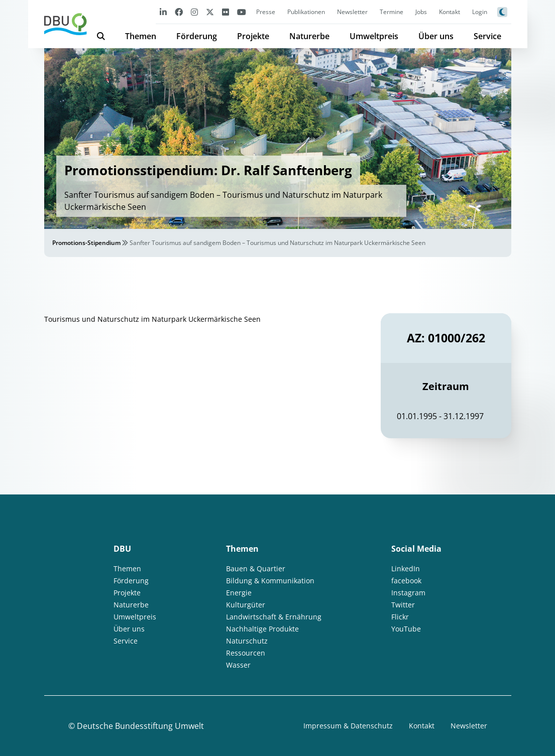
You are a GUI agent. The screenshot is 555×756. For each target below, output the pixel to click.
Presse (266, 12)
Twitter (403, 605)
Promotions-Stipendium (86, 243)
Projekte (253, 36)
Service (487, 36)
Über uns (436, 36)
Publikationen (306, 12)
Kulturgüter (246, 605)
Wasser (238, 665)
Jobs (421, 12)
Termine (392, 12)
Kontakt (450, 12)
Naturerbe (309, 36)
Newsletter (352, 12)
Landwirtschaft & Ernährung (274, 617)
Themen (141, 36)
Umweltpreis (374, 36)
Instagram (408, 593)
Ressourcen (246, 653)
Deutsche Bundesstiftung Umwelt (140, 726)
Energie (239, 593)
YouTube (406, 629)
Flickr (400, 617)
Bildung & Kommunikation (270, 581)
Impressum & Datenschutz (348, 726)
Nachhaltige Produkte (262, 629)
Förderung (197, 36)
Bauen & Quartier (256, 569)
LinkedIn (406, 569)
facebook (406, 581)
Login (480, 12)
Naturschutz (247, 641)
